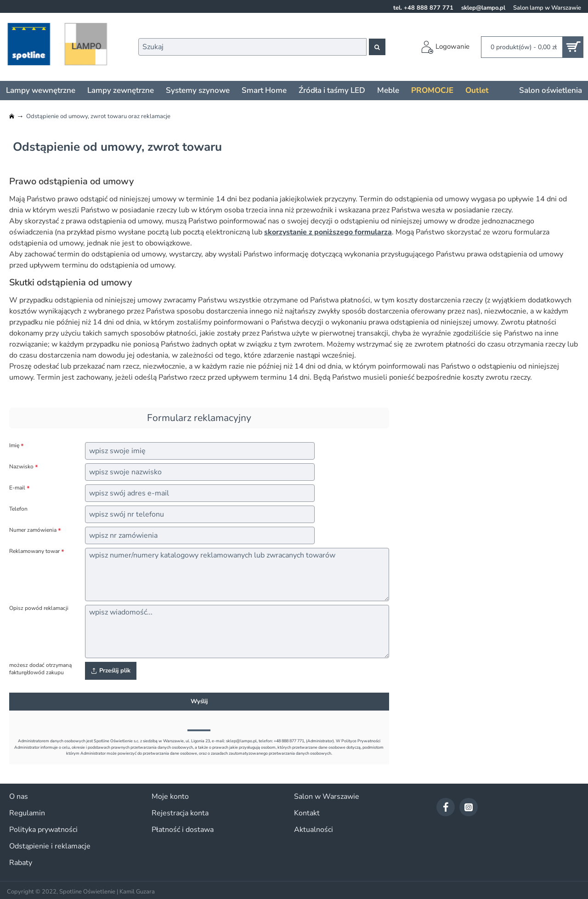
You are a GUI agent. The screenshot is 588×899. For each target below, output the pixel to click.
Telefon (18, 509)
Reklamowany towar (34, 551)
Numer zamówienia (33, 530)
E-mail (17, 488)
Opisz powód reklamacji (39, 608)
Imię (14, 446)
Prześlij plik (111, 671)
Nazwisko (21, 467)
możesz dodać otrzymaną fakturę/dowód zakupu (40, 669)
